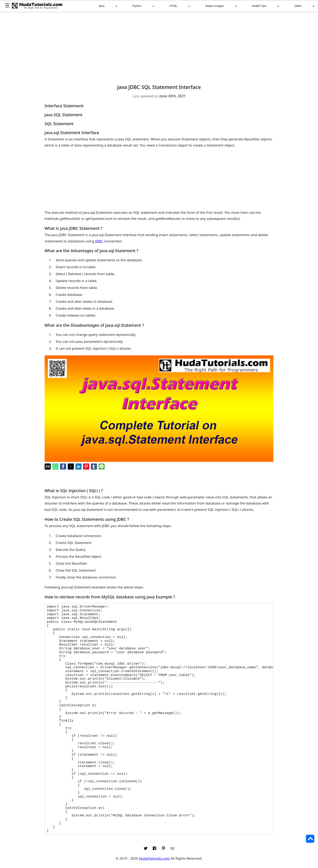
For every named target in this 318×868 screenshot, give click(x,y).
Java (102, 6)
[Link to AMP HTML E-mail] (172, 849)
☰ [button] (7, 6)
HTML (173, 6)
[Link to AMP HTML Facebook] (155, 849)
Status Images (215, 6)
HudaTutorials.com (154, 858)
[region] (159, 46)
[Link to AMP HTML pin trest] (163, 850)
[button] (48, 467)
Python (137, 6)
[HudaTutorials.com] (37, 6)
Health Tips (259, 6)
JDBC (99, 241)
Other (298, 6)
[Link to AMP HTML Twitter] (146, 850)
